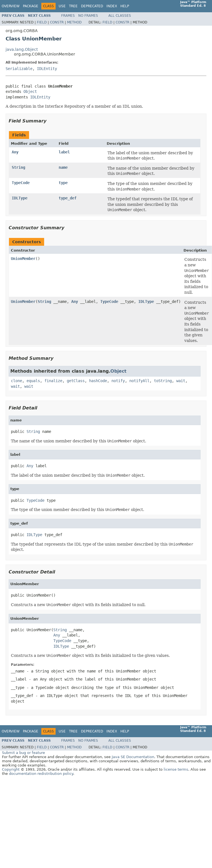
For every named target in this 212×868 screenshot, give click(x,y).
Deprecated (92, 6)
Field (42, 22)
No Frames (88, 16)
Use (62, 6)
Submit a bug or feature (23, 753)
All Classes (120, 16)
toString (163, 381)
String (18, 167)
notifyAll (139, 381)
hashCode (98, 381)
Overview (11, 6)
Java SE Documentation (133, 757)
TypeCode (21, 183)
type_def (68, 198)
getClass (76, 381)
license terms (176, 769)
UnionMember (23, 259)
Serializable (19, 69)
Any (15, 152)
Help (125, 6)
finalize (53, 381)
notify (118, 381)
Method (74, 22)
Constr (57, 22)
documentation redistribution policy (41, 774)
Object (30, 91)
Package (31, 6)
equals (33, 381)
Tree (73, 6)
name (63, 167)
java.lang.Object (22, 49)
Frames (68, 16)
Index (112, 6)
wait (181, 381)
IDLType (20, 198)
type (63, 183)
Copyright (11, 769)
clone (16, 381)
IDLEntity (47, 69)
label (64, 152)
